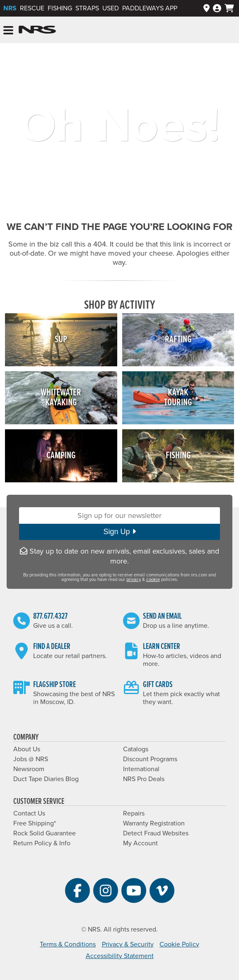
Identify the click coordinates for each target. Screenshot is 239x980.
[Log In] (217, 8)
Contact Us (29, 813)
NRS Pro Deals (144, 779)
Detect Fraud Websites (156, 833)
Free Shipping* (35, 823)
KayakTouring (178, 398)
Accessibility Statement (120, 956)
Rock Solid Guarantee (45, 833)
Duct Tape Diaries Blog (46, 779)
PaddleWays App (150, 8)
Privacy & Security (128, 944)
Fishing (60, 8)
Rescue (32, 8)
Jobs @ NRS (31, 759)
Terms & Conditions (68, 944)
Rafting (178, 340)
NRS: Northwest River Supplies (37, 30)
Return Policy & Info (42, 843)
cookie (153, 580)
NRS (10, 8)
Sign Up (119, 532)
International (141, 769)
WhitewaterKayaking (61, 398)
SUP (61, 340)
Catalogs (136, 749)
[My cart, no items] (229, 8)
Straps (87, 8)
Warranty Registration (154, 823)
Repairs (134, 813)
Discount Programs (150, 759)
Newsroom (29, 769)
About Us (27, 749)
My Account (140, 843)
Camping (61, 456)
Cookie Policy (179, 944)
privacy (134, 580)
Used (111, 8)
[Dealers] (206, 8)
